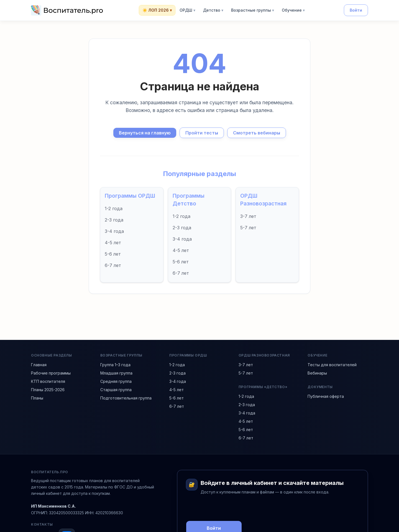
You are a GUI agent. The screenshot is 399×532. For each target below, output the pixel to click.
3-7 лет (248, 216)
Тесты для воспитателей (332, 365)
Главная (39, 365)
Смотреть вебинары (257, 133)
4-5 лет (113, 243)
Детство (213, 10)
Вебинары (317, 373)
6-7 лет (113, 265)
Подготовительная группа (126, 398)
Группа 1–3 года (115, 365)
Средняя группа (116, 381)
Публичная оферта (326, 396)
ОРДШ (187, 10)
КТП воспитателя (48, 381)
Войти (356, 10)
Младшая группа (116, 373)
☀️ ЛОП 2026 (157, 10)
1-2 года (114, 208)
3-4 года (114, 231)
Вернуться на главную (145, 133)
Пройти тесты (202, 133)
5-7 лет (248, 228)
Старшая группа (116, 390)
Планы (37, 398)
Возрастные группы (253, 10)
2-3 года (114, 220)
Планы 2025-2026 (48, 390)
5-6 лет (113, 254)
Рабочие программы (51, 373)
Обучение (293, 10)
